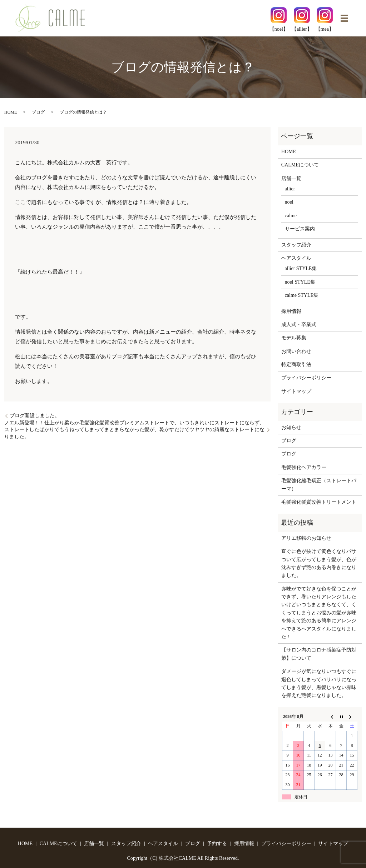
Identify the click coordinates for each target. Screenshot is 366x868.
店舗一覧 (291, 178)
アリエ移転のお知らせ (306, 538)
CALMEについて (300, 165)
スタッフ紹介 (296, 245)
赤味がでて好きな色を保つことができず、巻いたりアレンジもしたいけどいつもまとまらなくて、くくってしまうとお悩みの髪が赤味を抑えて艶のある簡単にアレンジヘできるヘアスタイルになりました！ (319, 613)
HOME (11, 112)
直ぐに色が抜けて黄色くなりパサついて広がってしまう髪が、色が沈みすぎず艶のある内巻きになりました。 (319, 563)
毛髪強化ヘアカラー (304, 467)
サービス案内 (300, 229)
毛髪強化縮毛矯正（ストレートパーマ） (319, 485)
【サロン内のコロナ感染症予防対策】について (319, 654)
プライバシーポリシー (306, 378)
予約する (217, 844)
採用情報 (291, 311)
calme (291, 216)
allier (290, 189)
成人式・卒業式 (299, 325)
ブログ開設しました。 (35, 416)
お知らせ (291, 427)
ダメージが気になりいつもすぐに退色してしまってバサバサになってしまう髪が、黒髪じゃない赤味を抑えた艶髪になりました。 (319, 683)
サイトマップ (296, 391)
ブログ (38, 112)
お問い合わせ (296, 351)
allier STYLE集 (301, 268)
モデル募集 (294, 338)
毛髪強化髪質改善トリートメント (319, 502)
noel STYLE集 (300, 282)
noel (289, 202)
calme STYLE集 (302, 295)
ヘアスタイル (296, 258)
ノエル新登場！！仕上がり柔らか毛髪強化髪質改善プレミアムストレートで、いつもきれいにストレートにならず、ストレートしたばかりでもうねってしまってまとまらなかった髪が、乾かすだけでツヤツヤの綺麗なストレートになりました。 (134, 430)
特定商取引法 (296, 365)
